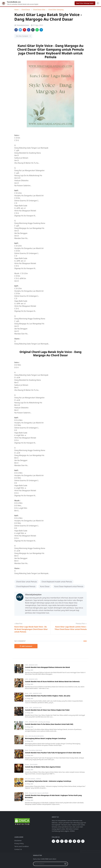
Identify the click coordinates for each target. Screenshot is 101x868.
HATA (27, 665)
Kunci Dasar (45, 586)
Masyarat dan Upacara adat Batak (39, 793)
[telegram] (53, 841)
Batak (27, 693)
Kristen (27, 765)
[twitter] (74, 841)
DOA (26, 736)
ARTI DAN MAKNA (30, 779)
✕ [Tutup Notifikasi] (98, 3)
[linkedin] (58, 841)
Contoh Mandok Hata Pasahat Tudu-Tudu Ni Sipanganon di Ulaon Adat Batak (53, 753)
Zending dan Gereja (44, 722)
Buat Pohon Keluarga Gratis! (85, 3)
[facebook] (70, 841)
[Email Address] (48, 864)
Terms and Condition (22, 846)
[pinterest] (62, 841)
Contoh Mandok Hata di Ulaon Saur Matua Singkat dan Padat (47, 710)
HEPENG (38, 779)
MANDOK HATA (33, 665)
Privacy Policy (19, 843)
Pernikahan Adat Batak (36, 750)
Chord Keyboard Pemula (26, 586)
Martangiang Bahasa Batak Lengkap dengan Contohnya (45, 738)
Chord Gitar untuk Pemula (26, 582)
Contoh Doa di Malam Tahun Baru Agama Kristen (43, 767)
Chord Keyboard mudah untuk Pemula (57, 582)
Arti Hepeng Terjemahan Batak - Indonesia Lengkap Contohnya (48, 781)
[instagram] (79, 841)
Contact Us (18, 849)
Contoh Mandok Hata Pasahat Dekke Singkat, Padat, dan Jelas (48, 696)
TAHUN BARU (34, 765)
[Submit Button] (65, 864)
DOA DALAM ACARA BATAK (36, 736)
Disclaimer (18, 841)
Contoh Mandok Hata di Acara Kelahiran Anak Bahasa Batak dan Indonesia (52, 681)
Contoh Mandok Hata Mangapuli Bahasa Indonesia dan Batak (47, 667)
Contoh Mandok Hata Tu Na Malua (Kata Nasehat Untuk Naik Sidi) (49, 724)
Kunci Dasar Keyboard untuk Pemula (69, 586)
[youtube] (66, 841)
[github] (83, 841)
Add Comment (26, 646)
